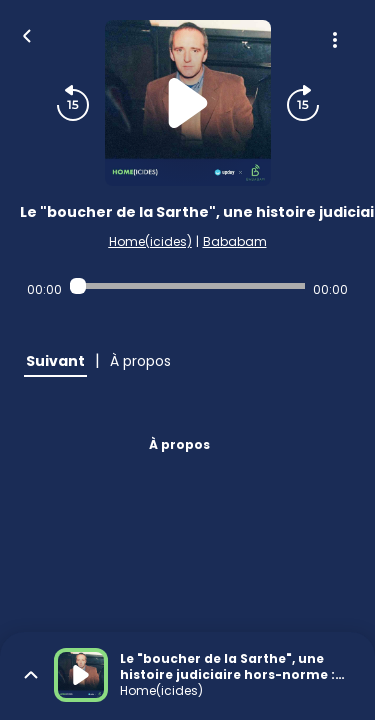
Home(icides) (150, 241)
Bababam (235, 241)
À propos (179, 444)
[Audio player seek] (187, 286)
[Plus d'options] (335, 40)
